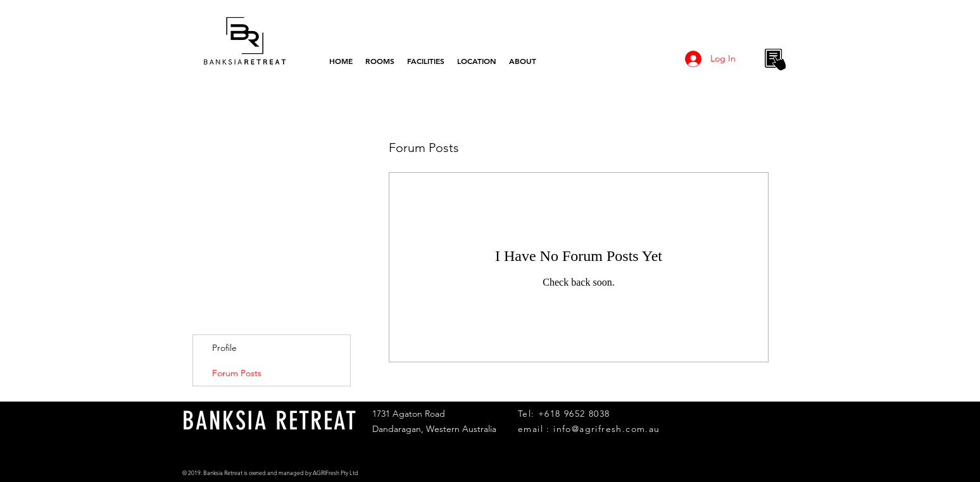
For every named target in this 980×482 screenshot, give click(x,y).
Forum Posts (237, 373)
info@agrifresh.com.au (606, 429)
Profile (224, 348)
